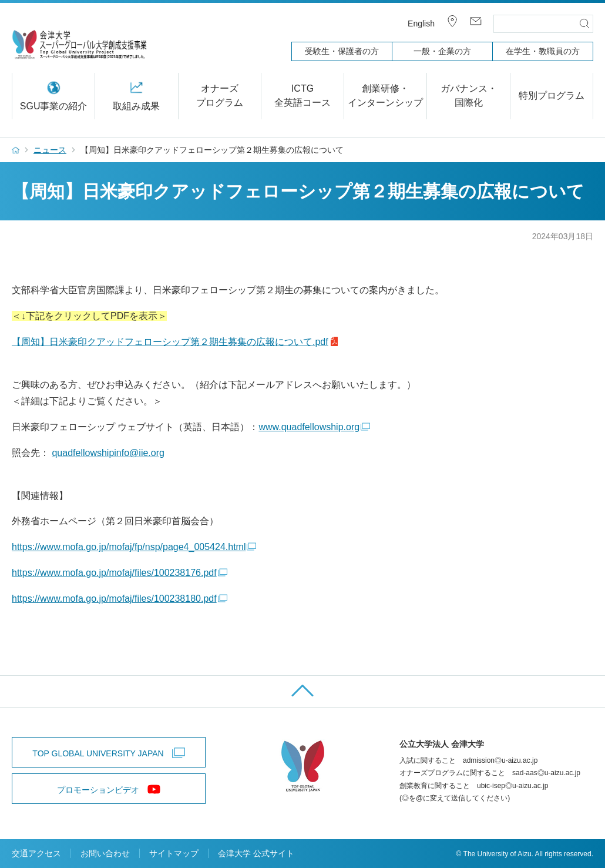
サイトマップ (174, 853)
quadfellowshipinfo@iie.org (108, 453)
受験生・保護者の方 (342, 51)
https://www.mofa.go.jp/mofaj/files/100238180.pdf (114, 599)
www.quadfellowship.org (309, 427)
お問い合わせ (105, 853)
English (421, 24)
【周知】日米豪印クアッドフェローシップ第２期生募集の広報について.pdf (170, 342)
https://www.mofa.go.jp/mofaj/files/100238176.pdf (114, 573)
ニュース (50, 150)
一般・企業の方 (442, 51)
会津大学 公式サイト (256, 853)
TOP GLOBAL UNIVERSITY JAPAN (98, 753)
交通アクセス (36, 853)
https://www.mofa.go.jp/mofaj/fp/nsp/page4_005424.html (129, 547)
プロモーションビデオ (98, 790)
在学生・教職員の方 (543, 51)
